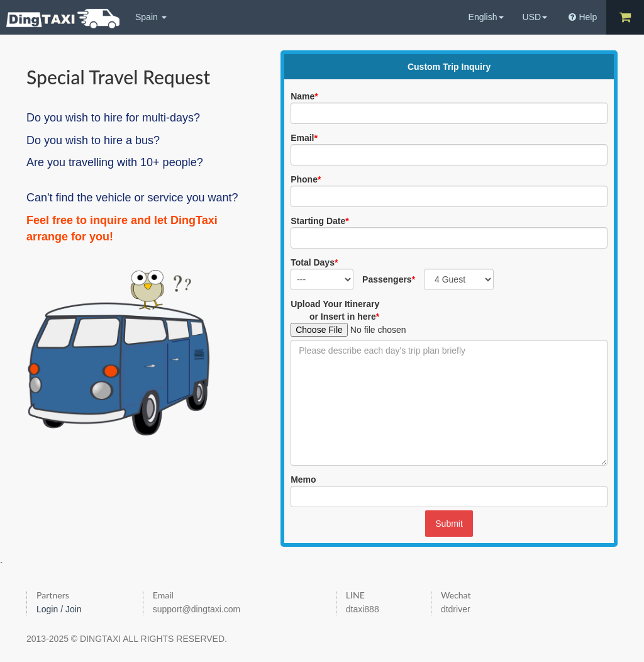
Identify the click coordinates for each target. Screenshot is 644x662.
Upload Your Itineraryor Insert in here (335, 310)
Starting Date (320, 221)
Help (583, 17)
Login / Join (59, 609)
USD (535, 17)
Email (304, 138)
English (486, 17)
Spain (151, 17)
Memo (303, 480)
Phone (306, 179)
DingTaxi (63, 19)
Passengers (389, 279)
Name (304, 96)
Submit (449, 524)
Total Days (314, 262)
